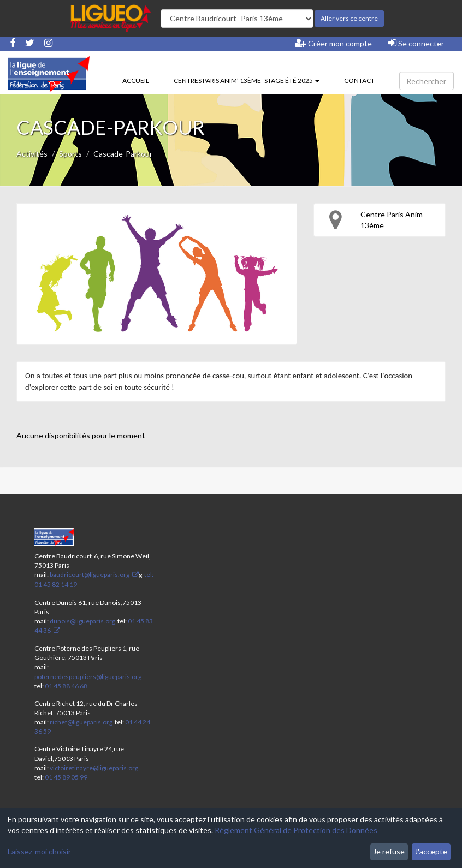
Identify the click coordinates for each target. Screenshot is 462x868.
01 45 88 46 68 (66, 686)
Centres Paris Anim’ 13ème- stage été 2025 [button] (247, 81)
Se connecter (416, 43)
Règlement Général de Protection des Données (296, 830)
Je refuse (389, 851)
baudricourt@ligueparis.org (90, 575)
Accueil (136, 81)
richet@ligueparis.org (81, 722)
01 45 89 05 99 (66, 777)
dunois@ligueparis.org (82, 621)
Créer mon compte (333, 43)
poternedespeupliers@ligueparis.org (88, 677)
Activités (32, 154)
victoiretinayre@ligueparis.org (94, 768)
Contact (359, 81)
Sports (70, 154)
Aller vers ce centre (349, 18)
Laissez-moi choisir (39, 851)
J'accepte (431, 851)
